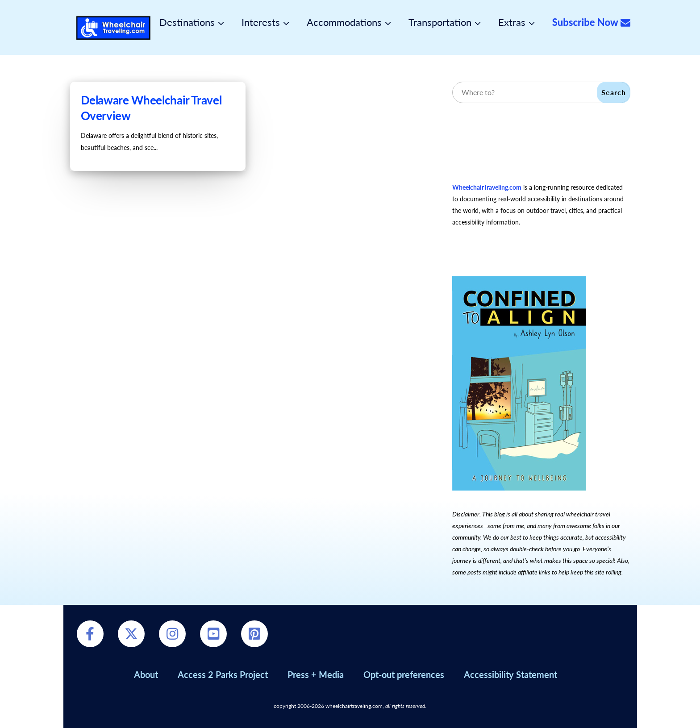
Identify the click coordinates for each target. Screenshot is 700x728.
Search (614, 92)
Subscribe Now (591, 22)
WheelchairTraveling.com (487, 187)
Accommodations (344, 22)
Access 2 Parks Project (223, 674)
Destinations (187, 22)
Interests (261, 22)
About (146, 674)
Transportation (440, 22)
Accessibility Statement (510, 674)
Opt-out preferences (404, 674)
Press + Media (316, 674)
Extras (512, 22)
